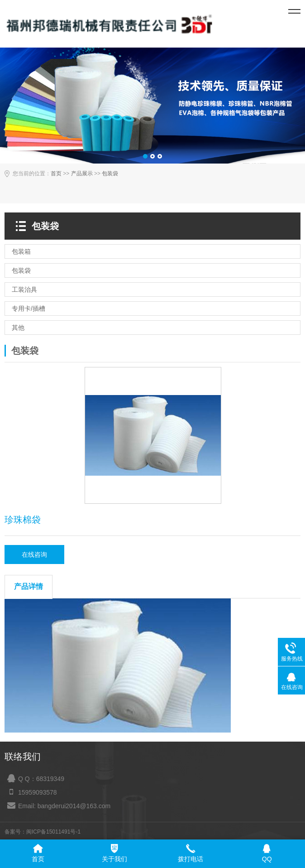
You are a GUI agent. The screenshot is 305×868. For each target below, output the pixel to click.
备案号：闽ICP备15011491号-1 (43, 832)
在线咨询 (34, 555)
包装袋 (110, 174)
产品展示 (82, 174)
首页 (56, 174)
